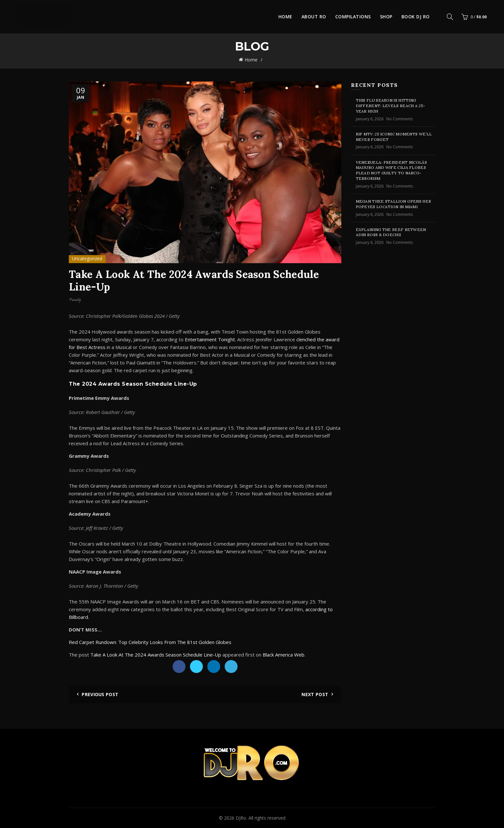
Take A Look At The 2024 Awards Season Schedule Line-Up (156, 655)
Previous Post (100, 694)
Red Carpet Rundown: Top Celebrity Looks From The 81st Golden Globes (150, 642)
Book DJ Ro (416, 17)
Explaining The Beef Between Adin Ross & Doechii (391, 232)
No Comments (400, 119)
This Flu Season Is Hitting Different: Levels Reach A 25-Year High (391, 106)
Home (285, 17)
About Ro (314, 17)
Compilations (353, 17)
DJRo (241, 818)
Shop (386, 17)
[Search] (450, 17)
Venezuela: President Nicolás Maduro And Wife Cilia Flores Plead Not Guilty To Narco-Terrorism (391, 170)
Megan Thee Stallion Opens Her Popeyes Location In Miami (394, 204)
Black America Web (283, 655)
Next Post (315, 694)
